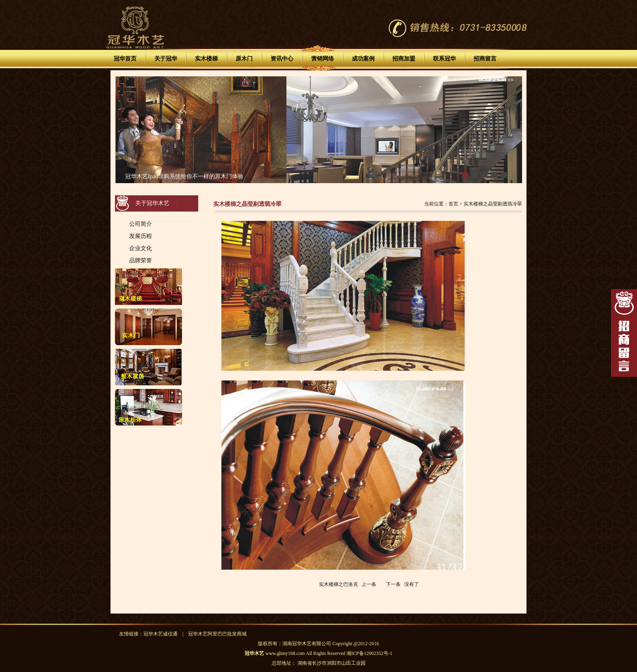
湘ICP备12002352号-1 (369, 653)
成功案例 (363, 59)
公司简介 (141, 224)
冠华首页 (125, 59)
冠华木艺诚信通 (160, 634)
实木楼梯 (206, 59)
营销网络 (323, 59)
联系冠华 (444, 59)
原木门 (244, 59)
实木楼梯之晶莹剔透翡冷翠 (493, 204)
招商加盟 (404, 59)
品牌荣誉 (141, 260)
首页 (453, 204)
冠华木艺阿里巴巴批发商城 (217, 634)
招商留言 (485, 59)
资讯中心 (282, 59)
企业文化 (141, 248)
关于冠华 (166, 59)
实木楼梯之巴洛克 (338, 584)
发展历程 (141, 236)
